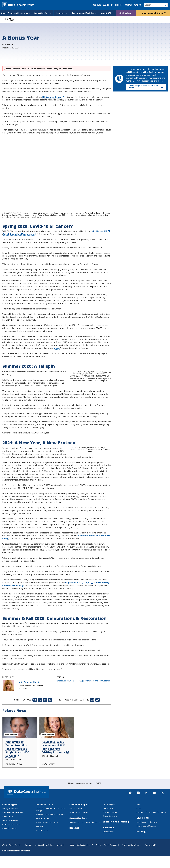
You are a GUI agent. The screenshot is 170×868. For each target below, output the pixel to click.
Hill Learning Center (53, 97)
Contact (128, 5)
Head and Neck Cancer (45, 831)
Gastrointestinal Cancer (11, 851)
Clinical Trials (108, 835)
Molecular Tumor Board (79, 839)
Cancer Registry (109, 831)
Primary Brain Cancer (10, 835)
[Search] (156, 5)
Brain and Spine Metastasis (13, 839)
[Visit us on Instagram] (138, 821)
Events (106, 5)
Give (137, 5)
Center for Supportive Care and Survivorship (90, 707)
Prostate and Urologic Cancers (48, 849)
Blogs (11, 19)
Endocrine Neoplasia (10, 847)
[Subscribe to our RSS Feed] (162, 821)
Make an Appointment (154, 13)
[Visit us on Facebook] (130, 821)
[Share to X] (40, 726)
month (57, 348)
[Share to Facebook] (35, 726)
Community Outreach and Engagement (151, 839)
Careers (139, 835)
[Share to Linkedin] (45, 726)
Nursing (139, 831)
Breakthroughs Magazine (146, 852)
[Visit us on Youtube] (154, 821)
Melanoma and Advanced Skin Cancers (51, 841)
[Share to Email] (50, 726)
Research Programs (110, 839)
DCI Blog (97, 5)
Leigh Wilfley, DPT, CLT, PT (79, 609)
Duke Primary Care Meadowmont (20, 234)
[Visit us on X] (146, 821)
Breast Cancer (63, 707)
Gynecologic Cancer (10, 854)
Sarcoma (39, 853)
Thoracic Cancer (42, 857)
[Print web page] (92, 726)
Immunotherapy (76, 835)
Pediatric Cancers (42, 845)
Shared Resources (110, 842)
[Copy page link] (98, 726)
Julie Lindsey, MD (101, 231)
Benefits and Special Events (147, 848)
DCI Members (117, 5)
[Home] (5, 19)
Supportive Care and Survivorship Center (85, 849)
